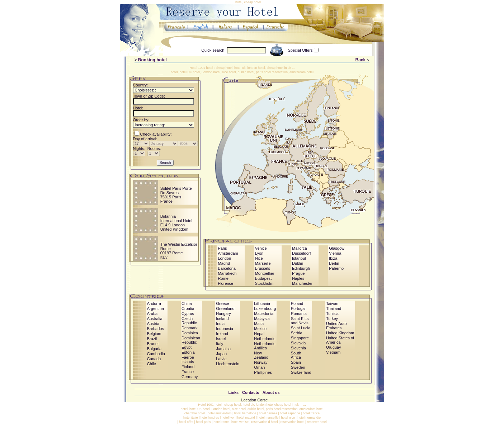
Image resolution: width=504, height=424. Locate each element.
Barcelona (227, 268)
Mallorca (300, 248)
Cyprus (188, 314)
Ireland (222, 334)
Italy (220, 344)
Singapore (300, 338)
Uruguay (334, 347)
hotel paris (203, 422)
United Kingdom (340, 333)
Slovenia (298, 348)
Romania (299, 314)
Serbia (297, 333)
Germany (190, 377)
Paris (222, 248)
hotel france (311, 413)
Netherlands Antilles (265, 346)
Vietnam (333, 352)
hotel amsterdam (219, 413)
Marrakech (227, 273)
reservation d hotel (264, 422)
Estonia (188, 352)
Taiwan (332, 303)
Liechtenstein (228, 364)
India (220, 324)
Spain (296, 362)
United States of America (340, 340)
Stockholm (264, 283)
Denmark (190, 328)
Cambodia (156, 354)
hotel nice (288, 418)
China (187, 303)
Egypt (187, 347)
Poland (297, 303)
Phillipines (263, 372)
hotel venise (240, 422)
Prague (298, 273)
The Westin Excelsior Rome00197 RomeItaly (179, 251)
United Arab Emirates (336, 326)
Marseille (263, 263)
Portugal (298, 308)
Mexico (260, 329)
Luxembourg (265, 308)
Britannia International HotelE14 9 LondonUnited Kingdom (176, 223)
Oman (259, 367)
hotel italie (191, 418)
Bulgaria (154, 349)
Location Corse (255, 400)
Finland (188, 367)
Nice (259, 258)
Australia (155, 319)
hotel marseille (268, 418)
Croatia (188, 308)
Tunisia (332, 314)
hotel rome (221, 422)
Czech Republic (189, 321)
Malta (259, 324)
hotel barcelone (245, 413)
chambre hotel (195, 413)
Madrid (224, 263)
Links (233, 392)
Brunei (153, 344)
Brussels (263, 268)
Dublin (298, 263)
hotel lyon (229, 418)
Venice (261, 248)
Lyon (259, 253)
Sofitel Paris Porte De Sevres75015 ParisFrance (176, 195)
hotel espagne (290, 413)
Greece (222, 303)
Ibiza (333, 258)
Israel (221, 339)
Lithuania (262, 303)
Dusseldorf (302, 253)
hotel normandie (309, 418)
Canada (154, 359)
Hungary (223, 314)
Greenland (225, 308)
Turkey (332, 319)
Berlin (334, 263)
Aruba (152, 314)
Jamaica (223, 349)
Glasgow (337, 248)
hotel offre (186, 422)
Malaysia (262, 319)
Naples (298, 278)
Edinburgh (301, 268)
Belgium (154, 334)
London (224, 258)
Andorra (154, 303)
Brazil (152, 339)
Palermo (336, 268)
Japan (221, 354)
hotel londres (210, 418)
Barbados (156, 329)
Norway (261, 362)
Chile (152, 364)
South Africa (296, 355)
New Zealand (261, 355)
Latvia (221, 359)
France (188, 372)
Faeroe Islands (188, 359)
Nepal (259, 334)
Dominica (190, 333)
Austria (153, 324)
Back (360, 60)
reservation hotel (293, 422)
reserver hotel (317, 422)
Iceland (222, 319)
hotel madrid (246, 418)
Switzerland (301, 372)
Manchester (302, 283)
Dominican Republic (191, 340)
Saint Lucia (301, 328)
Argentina (156, 308)
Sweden (298, 367)
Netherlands (265, 339)
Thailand (334, 308)
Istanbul (299, 258)
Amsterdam (228, 253)
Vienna (335, 253)
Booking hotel (152, 60)
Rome (223, 278)
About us (271, 392)
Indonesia (225, 329)
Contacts (251, 392)
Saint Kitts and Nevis (300, 321)
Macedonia (264, 314)
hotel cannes (268, 413)
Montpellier (265, 273)
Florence (225, 283)
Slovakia (298, 343)
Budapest (263, 278)
